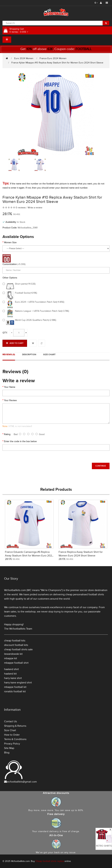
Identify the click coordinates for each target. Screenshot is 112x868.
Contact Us (10, 721)
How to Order (12, 735)
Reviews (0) (9, 355)
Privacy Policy (12, 744)
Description (29, 355)
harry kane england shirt (18, 683)
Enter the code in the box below (20, 441)
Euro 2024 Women (24, 58)
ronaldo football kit (15, 691)
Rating (7, 434)
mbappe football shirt (16, 663)
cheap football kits (15, 641)
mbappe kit (11, 658)
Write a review (35, 208)
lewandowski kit (13, 654)
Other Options (10, 278)
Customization (10, 264)
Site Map (9, 748)
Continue (101, 466)
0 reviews (21, 208)
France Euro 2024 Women (53, 58)
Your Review (10, 400)
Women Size (10, 242)
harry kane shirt (13, 678)
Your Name (10, 387)
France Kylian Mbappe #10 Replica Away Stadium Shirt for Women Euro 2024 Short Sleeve (57, 63)
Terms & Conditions (15, 739)
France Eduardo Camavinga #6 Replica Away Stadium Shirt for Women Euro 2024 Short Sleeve (29, 556)
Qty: (5, 333)
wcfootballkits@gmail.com (22, 782)
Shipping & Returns (15, 726)
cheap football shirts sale (18, 649)
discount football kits (16, 645)
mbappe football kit (15, 687)
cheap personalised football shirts (85, 594)
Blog (7, 753)
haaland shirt (11, 669)
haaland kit (10, 674)
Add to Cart (15, 343)
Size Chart (49, 355)
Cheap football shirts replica (50, 861)
